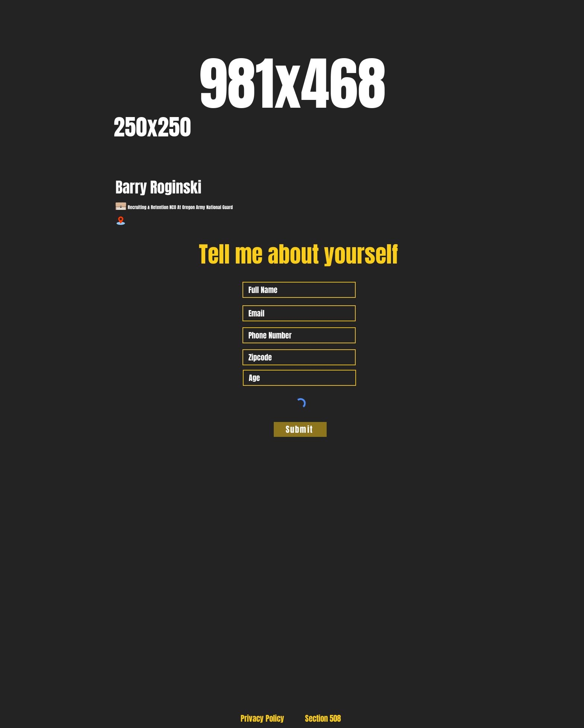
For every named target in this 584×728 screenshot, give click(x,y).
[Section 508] (323, 718)
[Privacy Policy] (262, 718)
